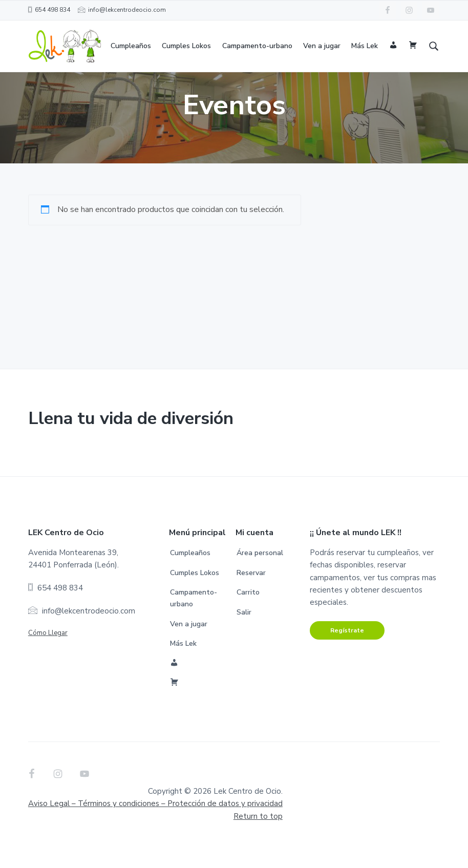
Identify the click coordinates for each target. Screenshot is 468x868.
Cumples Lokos (195, 598)
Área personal (260, 578)
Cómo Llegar (48, 658)
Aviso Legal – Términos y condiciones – (155, 829)
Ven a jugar (189, 649)
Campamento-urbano (194, 623)
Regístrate (347, 655)
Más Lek (183, 669)
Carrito (248, 617)
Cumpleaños (190, 578)
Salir (244, 637)
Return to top (258, 841)
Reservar (251, 598)
